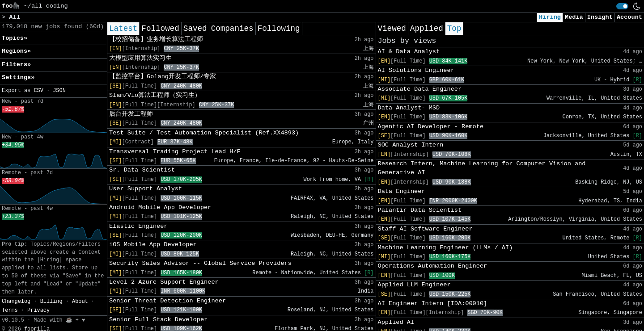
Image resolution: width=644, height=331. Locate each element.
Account (629, 17)
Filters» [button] (16, 65)
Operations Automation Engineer (433, 266)
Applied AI (396, 322)
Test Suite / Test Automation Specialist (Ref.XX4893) (204, 133)
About (80, 302)
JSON (59, 91)
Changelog (16, 302)
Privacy (38, 310)
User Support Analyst (146, 189)
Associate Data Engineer (420, 89)
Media (574, 17)
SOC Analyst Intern (411, 145)
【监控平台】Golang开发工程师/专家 (163, 77)
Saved (195, 29)
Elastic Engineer (138, 226)
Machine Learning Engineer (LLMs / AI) (445, 248)
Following (279, 29)
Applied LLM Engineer (414, 285)
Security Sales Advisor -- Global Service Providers (200, 263)
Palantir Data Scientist (420, 210)
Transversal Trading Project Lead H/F (175, 152)
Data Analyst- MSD (409, 108)
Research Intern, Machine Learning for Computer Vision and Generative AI (482, 168)
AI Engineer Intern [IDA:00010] (433, 304)
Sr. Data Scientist (142, 170)
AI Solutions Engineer (416, 70)
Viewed (392, 29)
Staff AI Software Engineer (425, 229)
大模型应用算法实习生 (140, 58)
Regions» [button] (16, 51)
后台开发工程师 (131, 114)
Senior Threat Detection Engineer (167, 301)
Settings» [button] (18, 78)
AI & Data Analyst (409, 52)
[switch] (622, 6)
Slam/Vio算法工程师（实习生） (155, 95)
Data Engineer (402, 191)
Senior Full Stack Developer (158, 320)
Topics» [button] (15, 38)
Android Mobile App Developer (160, 207)
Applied (427, 29)
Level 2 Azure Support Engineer (164, 282)
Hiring (550, 17)
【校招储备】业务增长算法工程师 (156, 40)
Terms (10, 310)
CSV (38, 91)
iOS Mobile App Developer (153, 245)
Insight (600, 17)
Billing (51, 302)
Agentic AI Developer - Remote (431, 127)
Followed (160, 29)
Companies (232, 29)
